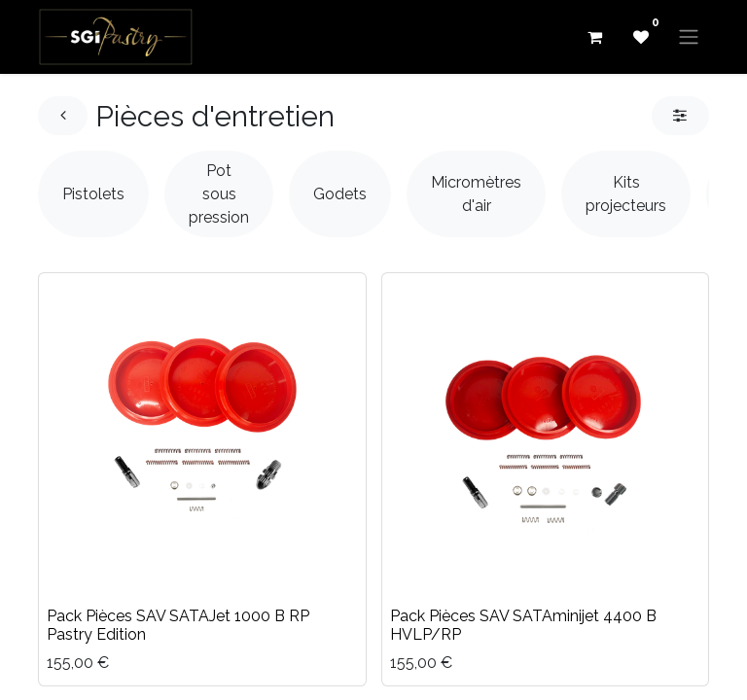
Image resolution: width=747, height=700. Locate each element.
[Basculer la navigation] (689, 37)
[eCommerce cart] (594, 37)
